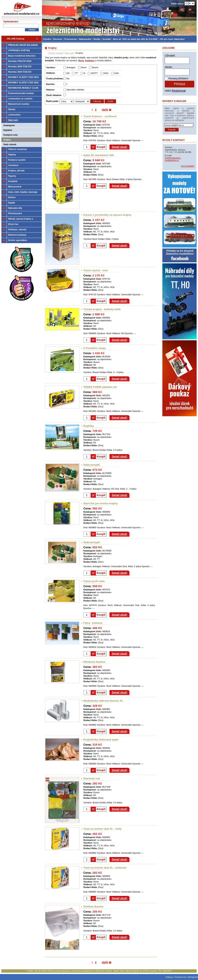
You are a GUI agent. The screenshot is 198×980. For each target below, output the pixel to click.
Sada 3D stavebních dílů (99, 155)
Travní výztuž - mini (96, 270)
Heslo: (169, 67)
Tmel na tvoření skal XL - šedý (102, 829)
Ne (68, 79)
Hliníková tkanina (94, 662)
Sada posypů (92, 465)
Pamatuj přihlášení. (179, 79)
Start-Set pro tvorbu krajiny (101, 503)
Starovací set (92, 778)
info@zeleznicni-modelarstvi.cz (173, 159)
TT (76, 73)
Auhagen (71, 67)
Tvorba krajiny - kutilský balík (102, 309)
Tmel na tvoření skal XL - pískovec (105, 868)
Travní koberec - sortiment (100, 116)
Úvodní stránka (56, 53)
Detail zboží (119, 147)
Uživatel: (170, 56)
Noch (84, 67)
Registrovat (179, 91)
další (105, 110)
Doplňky (89, 426)
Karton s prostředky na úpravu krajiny (107, 215)
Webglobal (193, 977)
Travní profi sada (94, 581)
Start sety (69, 53)
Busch (95, 67)
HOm (106, 73)
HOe (117, 73)
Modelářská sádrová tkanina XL (103, 701)
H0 (68, 73)
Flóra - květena (93, 623)
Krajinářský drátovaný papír (101, 740)
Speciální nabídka (75, 90)
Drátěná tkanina (93, 907)
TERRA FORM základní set (100, 387)
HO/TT (94, 73)
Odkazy (169, 977)
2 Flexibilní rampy (95, 348)
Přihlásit (179, 84)
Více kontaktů (188, 166)
